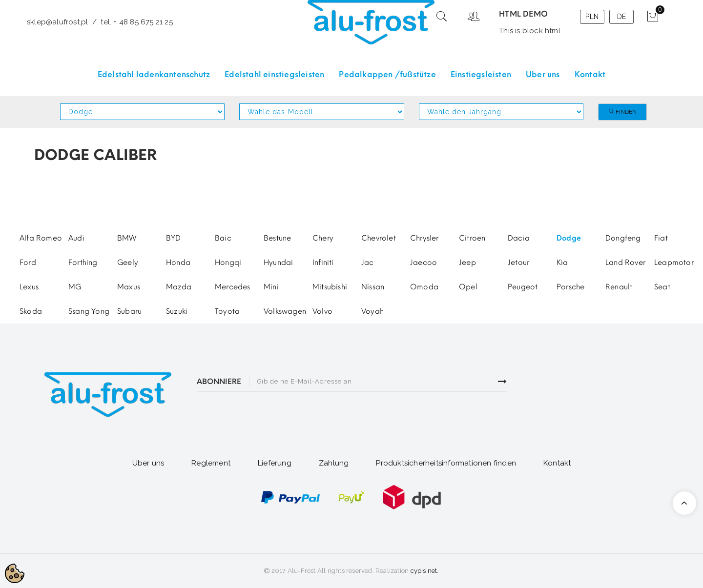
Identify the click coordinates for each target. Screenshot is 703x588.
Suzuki (177, 311)
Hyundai (278, 263)
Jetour (518, 263)
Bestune (277, 238)
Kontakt (557, 463)
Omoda (424, 287)
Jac (368, 263)
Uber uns (148, 463)
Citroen (472, 238)
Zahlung (334, 463)
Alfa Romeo (41, 238)
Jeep (467, 263)
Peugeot (523, 287)
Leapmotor (674, 263)
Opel (468, 287)
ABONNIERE (219, 382)
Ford (28, 263)
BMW (127, 238)
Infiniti (323, 263)
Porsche (570, 287)
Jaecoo (424, 263)
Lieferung (275, 463)
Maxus (129, 287)
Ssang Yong (89, 311)
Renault (619, 287)
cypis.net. (425, 571)
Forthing (83, 263)
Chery (323, 238)
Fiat (661, 238)
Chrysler (424, 238)
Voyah (372, 311)
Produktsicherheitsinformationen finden (446, 463)
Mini (271, 287)
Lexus (29, 287)
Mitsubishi (330, 287)
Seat (662, 287)
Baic (223, 238)
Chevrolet (379, 238)
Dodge (569, 238)
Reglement (211, 463)
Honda (178, 263)
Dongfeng (623, 238)
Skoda (31, 311)
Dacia (519, 238)
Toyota (227, 311)
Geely (128, 263)
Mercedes (233, 287)
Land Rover (625, 263)
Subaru (129, 311)
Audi (76, 238)
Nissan (373, 287)
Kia (562, 263)
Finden (622, 112)
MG (75, 287)
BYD (174, 238)
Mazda (179, 287)
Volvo (322, 311)
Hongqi (228, 263)
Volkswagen (285, 311)
